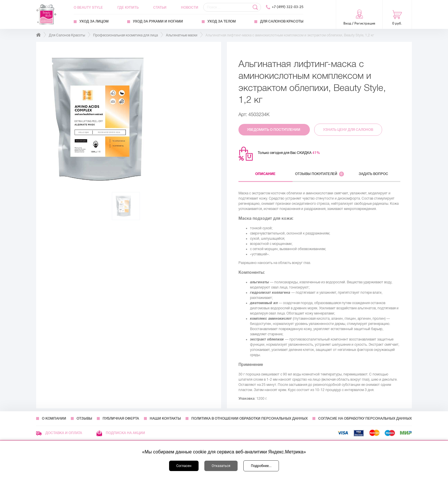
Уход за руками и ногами (158, 21)
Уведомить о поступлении (274, 130)
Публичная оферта (121, 418)
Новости (190, 8)
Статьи (160, 8)
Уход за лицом (94, 21)
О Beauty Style (88, 8)
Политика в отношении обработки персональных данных (250, 418)
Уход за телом (222, 21)
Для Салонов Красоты (282, 21)
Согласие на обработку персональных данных (365, 418)
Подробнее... (261, 466)
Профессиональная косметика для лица (125, 35)
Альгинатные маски (182, 35)
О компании (54, 418)
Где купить (128, 8)
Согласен (184, 466)
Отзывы (84, 418)
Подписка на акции (121, 433)
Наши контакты (165, 418)
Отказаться (221, 466)
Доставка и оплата (59, 433)
